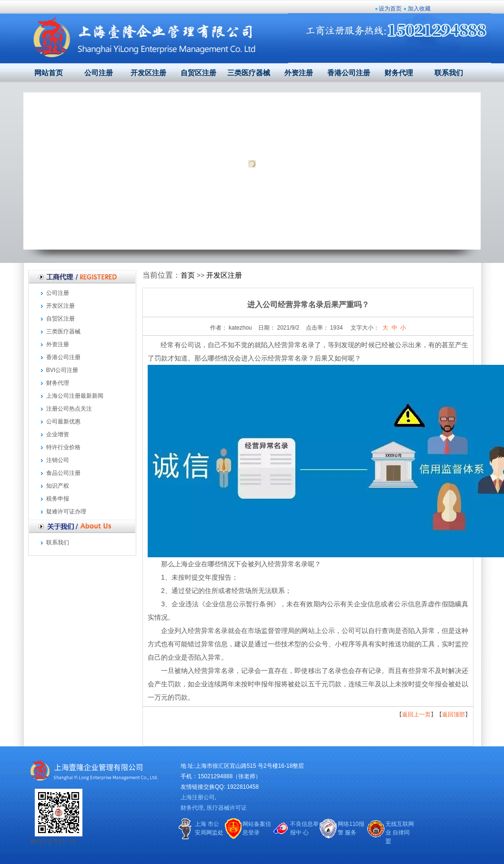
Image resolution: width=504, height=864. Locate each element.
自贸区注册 (198, 73)
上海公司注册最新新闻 (75, 396)
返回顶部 (454, 714)
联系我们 (449, 73)
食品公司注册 (63, 473)
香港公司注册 (349, 73)
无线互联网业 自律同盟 (400, 833)
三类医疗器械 (249, 73)
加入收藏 (419, 9)
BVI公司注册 (62, 370)
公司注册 (99, 73)
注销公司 (58, 460)
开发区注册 (148, 73)
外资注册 (299, 73)
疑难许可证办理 (66, 512)
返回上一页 (416, 714)
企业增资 (58, 434)
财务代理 (399, 73)
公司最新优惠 (63, 422)
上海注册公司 (198, 797)
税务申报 (58, 499)
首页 (188, 275)
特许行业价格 (63, 447)
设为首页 (390, 9)
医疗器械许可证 (227, 808)
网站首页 (49, 73)
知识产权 (58, 486)
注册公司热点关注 (69, 409)
